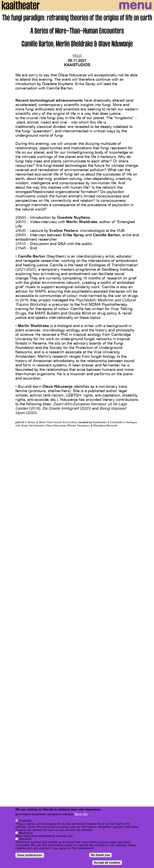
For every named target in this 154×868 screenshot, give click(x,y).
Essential (25, 821)
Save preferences (30, 856)
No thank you (100, 856)
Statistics (25, 840)
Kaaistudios (77, 65)
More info (81, 815)
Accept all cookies (107, 863)
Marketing (26, 834)
